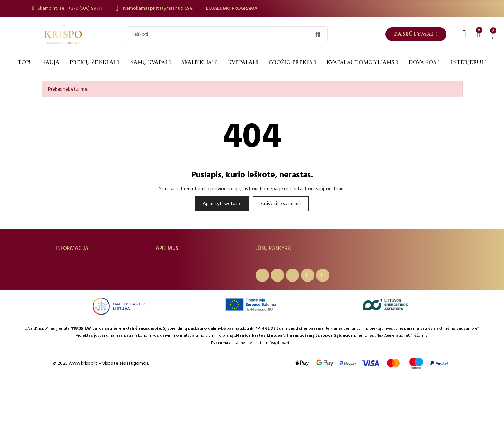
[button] (416, 34)
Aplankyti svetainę (222, 203)
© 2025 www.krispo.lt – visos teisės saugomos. (100, 412)
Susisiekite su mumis (281, 203)
